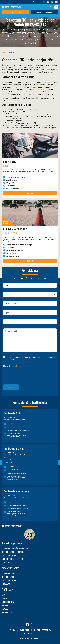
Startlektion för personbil (15, 549)
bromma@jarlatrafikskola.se (14, 470)
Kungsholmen (8, 602)
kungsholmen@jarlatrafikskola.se (15, 505)
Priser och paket (10, 555)
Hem (3, 52)
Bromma (5, 598)
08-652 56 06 (9, 502)
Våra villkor (26, 630)
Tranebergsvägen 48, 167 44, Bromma (18, 430)
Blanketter (30, 634)
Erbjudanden (8, 562)
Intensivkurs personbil (13, 552)
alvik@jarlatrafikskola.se (13, 427)
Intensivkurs (8, 577)
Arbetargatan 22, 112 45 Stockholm (17, 508)
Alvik (4, 595)
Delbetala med (39, 2)
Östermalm (7, 612)
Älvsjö (5, 609)
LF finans (13, 630)
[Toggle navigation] (56, 7)
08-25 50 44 (9, 424)
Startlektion (8, 573)
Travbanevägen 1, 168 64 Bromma (17, 473)
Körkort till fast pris (12, 559)
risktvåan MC (40, 89)
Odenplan (6, 605)
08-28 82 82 (9, 467)
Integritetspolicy (16, 366)
